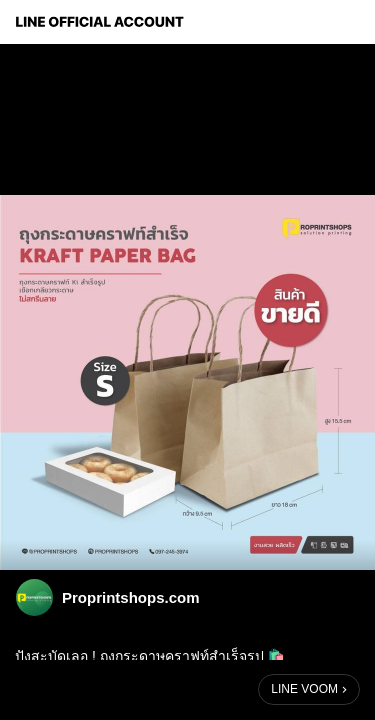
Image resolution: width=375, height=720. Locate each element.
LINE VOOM (304, 689)
